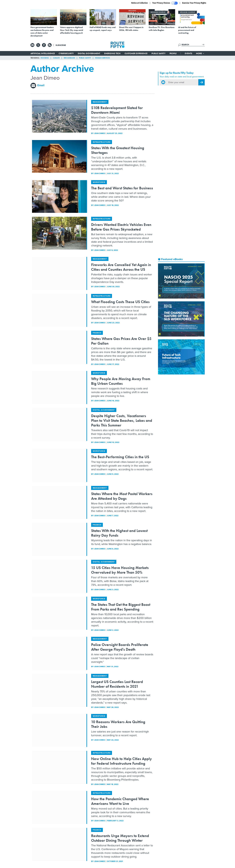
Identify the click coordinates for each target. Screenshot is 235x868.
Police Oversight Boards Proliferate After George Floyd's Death (120, 647)
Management (100, 102)
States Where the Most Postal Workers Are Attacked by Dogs (122, 496)
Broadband (69, 58)
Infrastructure (102, 142)
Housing (45, 58)
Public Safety (158, 53)
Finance (97, 333)
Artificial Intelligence (43, 53)
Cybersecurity (66, 53)
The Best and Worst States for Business (122, 188)
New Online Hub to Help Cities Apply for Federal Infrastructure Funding (121, 761)
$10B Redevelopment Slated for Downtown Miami (117, 110)
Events (188, 53)
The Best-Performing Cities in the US (120, 457)
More (200, 53)
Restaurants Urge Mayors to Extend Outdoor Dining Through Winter (120, 838)
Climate (56, 58)
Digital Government (89, 53)
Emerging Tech (112, 53)
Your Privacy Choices (165, 3)
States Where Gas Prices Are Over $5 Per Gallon (121, 341)
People (173, 53)
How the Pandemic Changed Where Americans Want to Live (120, 801)
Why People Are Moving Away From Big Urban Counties (121, 381)
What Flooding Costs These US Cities (120, 302)
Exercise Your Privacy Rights (194, 3)
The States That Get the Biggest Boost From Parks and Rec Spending (121, 607)
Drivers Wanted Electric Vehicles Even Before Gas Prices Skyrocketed (121, 227)
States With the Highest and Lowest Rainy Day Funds (119, 533)
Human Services (102, 58)
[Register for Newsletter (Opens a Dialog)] (201, 82)
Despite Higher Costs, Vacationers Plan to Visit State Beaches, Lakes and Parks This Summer (122, 420)
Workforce (99, 182)
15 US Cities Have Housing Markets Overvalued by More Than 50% (120, 570)
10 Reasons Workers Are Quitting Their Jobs (118, 724)
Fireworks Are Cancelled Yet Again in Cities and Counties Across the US (121, 267)
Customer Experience (136, 53)
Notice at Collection (140, 3)
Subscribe (61, 45)
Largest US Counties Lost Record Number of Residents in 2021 (117, 684)
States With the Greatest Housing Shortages (118, 150)
